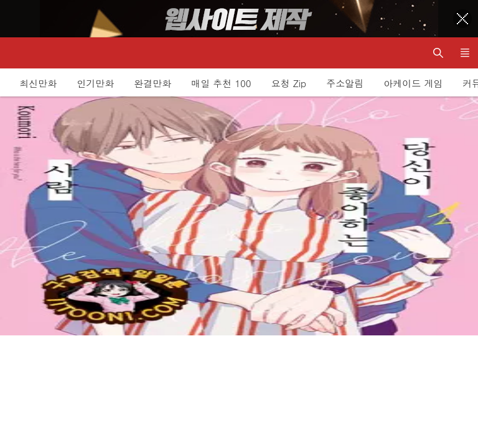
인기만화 (95, 83)
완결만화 (152, 83)
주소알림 (345, 83)
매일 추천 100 (221, 83)
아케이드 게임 (413, 83)
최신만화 (38, 83)
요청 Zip (289, 83)
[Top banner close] (462, 19)
